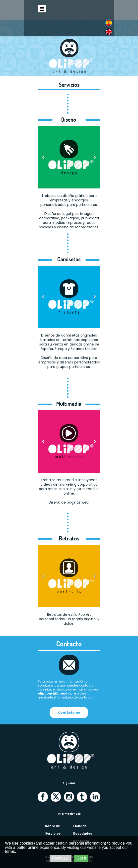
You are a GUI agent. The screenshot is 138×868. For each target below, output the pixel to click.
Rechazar (61, 858)
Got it (81, 858)
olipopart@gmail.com (57, 693)
